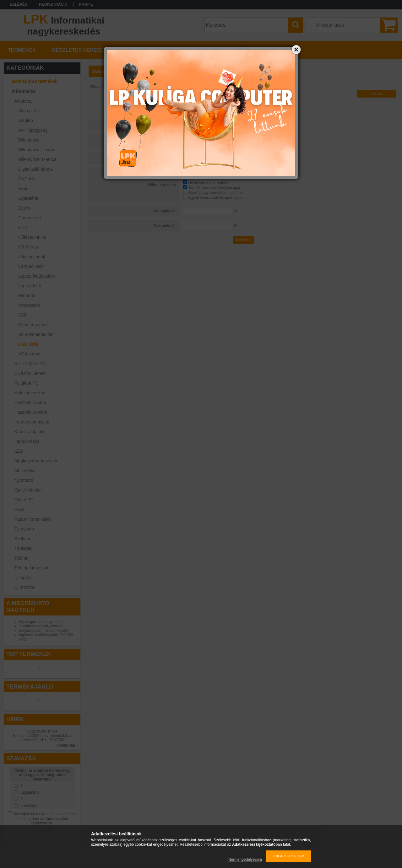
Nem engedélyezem (245, 860)
